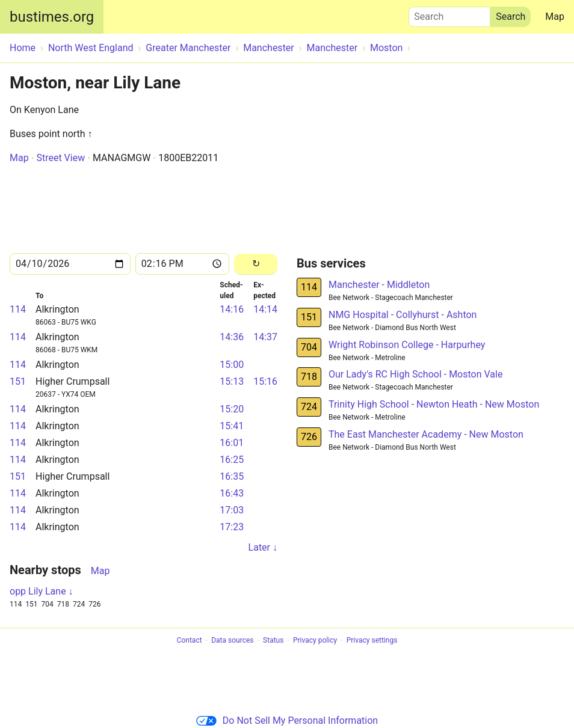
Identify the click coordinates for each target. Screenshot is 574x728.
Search (449, 14)
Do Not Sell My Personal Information (287, 720)
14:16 (232, 309)
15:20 (232, 409)
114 (18, 309)
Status (273, 641)
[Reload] (256, 264)
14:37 (265, 337)
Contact (190, 641)
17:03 (232, 510)
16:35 (232, 476)
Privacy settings (372, 641)
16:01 (232, 443)
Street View (60, 158)
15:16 (265, 381)
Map (555, 17)
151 (18, 381)
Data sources (232, 641)
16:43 (232, 493)
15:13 (232, 381)
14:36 (232, 337)
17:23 (232, 527)
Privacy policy (315, 641)
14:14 (265, 309)
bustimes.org (52, 17)
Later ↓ (263, 547)
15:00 (232, 365)
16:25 (232, 460)
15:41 (232, 426)
